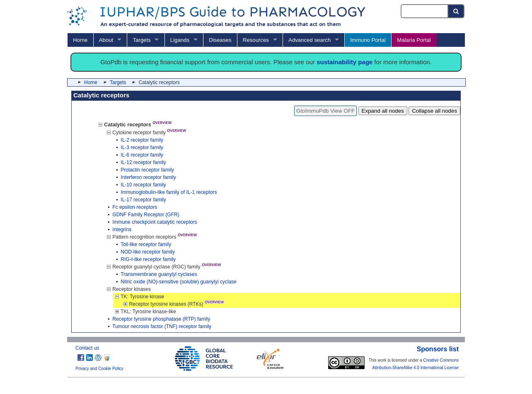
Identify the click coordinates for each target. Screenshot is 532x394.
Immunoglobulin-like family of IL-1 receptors (169, 192)
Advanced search (310, 40)
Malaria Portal (414, 40)
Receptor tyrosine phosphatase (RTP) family (161, 319)
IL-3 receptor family (142, 147)
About (106, 40)
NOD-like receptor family (148, 252)
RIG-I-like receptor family (148, 259)
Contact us (87, 348)
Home (80, 40)
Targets (141, 40)
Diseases (220, 40)
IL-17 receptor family (143, 200)
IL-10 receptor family (143, 185)
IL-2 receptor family (142, 140)
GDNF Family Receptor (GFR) (146, 215)
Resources (256, 40)
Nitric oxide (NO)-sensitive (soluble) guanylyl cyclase (178, 282)
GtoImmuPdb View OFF (325, 111)
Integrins (122, 230)
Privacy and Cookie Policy (99, 369)
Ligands (180, 40)
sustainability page (345, 62)
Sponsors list (438, 349)
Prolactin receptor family (147, 170)
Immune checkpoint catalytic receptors (155, 222)
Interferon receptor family (148, 177)
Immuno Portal (368, 40)
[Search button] (456, 11)
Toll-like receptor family (146, 244)
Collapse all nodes (434, 111)
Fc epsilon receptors (135, 207)
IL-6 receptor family (142, 155)
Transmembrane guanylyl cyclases (159, 274)
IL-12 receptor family (143, 162)
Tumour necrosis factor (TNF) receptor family (162, 326)
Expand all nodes (383, 111)
